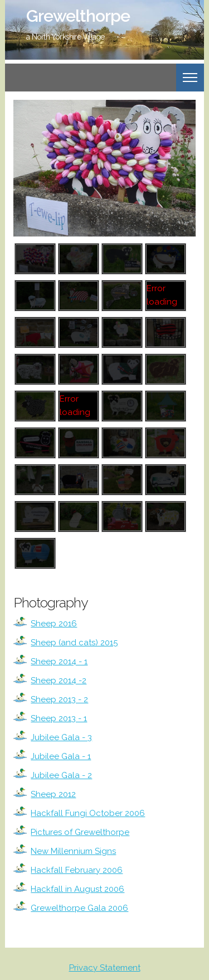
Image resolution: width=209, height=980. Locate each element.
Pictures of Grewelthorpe (80, 832)
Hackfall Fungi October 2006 (88, 813)
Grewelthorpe (78, 16)
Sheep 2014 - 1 (59, 662)
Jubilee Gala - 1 (61, 756)
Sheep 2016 (54, 624)
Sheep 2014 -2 (59, 680)
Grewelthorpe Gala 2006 (79, 908)
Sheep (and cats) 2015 (74, 643)
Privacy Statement (105, 968)
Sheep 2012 (53, 794)
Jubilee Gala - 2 (61, 775)
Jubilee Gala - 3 (61, 737)
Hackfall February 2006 (77, 870)
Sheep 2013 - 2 (59, 699)
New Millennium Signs (73, 851)
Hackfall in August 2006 (77, 889)
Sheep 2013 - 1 (59, 718)
